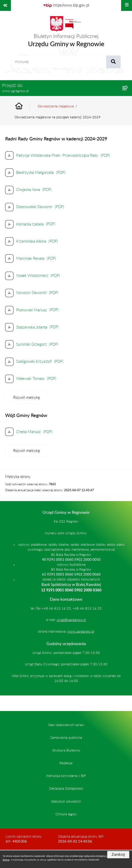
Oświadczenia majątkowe (56, 106)
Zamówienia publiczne (66, 738)
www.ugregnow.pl (81, 632)
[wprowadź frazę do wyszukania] (59, 62)
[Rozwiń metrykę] (27, 398)
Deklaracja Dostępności (66, 789)
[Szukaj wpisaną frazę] (113, 62)
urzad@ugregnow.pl (71, 620)
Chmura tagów (66, 814)
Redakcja (66, 763)
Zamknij (118, 855)
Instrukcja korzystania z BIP (66, 776)
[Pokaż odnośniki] (5, 5)
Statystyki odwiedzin (66, 802)
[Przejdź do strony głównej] (66, 33)
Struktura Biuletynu (66, 750)
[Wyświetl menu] (127, 5)
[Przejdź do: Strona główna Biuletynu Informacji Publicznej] (25, 107)
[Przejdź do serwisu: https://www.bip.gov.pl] (66, 5)
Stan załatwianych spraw (66, 725)
